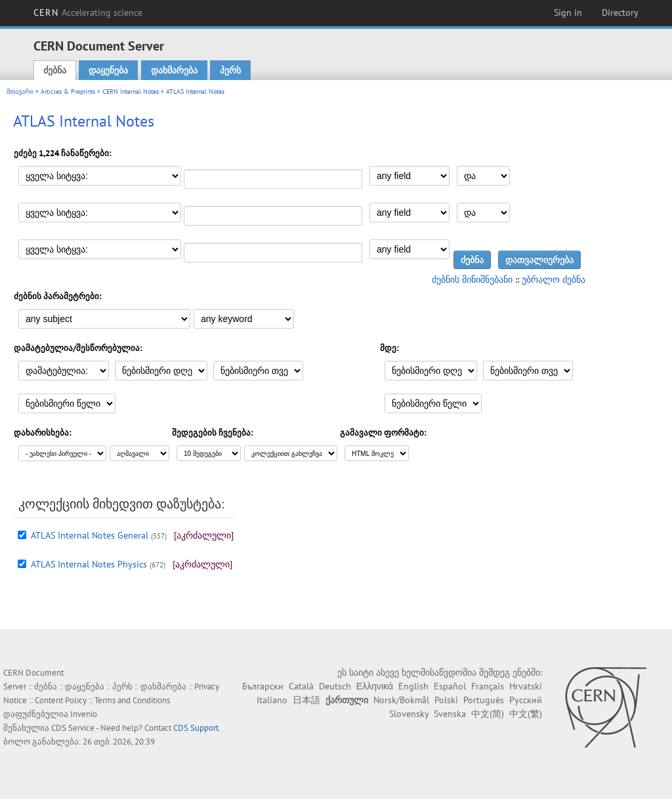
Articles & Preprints (68, 92)
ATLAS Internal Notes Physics (89, 564)
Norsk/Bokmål (401, 700)
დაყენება (108, 70)
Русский (526, 700)
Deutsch (335, 686)
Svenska (450, 714)
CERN (88, 12)
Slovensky (409, 714)
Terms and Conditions (132, 700)
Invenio (84, 714)
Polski (446, 700)
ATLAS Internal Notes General (90, 535)
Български (263, 686)
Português (484, 700)
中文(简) (488, 714)
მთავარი (20, 92)
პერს (230, 70)
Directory (620, 12)
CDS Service (73, 728)
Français (488, 686)
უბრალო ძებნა (554, 279)
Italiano (272, 700)
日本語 (306, 700)
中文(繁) (526, 714)
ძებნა (55, 70)
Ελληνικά (375, 686)
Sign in (568, 12)
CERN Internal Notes (131, 92)
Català (301, 686)
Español (450, 686)
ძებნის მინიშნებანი (472, 279)
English (413, 686)
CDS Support (196, 728)
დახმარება (174, 70)
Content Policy (61, 700)
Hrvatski (526, 686)
